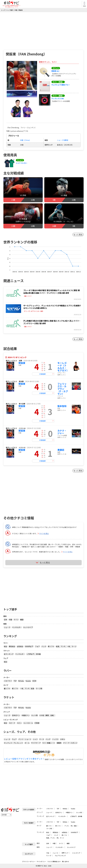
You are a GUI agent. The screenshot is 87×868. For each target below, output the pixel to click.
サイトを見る (44, 533)
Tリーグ (49, 856)
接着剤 (59, 743)
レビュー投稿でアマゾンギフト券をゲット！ (24, 759)
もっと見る (78, 235)
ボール (27, 743)
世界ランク (65, 853)
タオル (63, 739)
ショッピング (76, 853)
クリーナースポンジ (70, 743)
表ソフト (51, 646)
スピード (12, 723)
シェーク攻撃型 (63, 140)
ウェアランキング (60, 856)
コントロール (28, 723)
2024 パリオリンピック (17, 357)
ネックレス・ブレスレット (13, 743)
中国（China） (25, 140)
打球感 (37, 723)
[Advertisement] (43, 29)
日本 (6, 620)
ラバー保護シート (49, 743)
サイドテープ (36, 743)
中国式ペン (26, 715)
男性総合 (12, 646)
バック (44, 646)
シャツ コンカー (22, 163)
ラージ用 (39, 689)
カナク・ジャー (62, 432)
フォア (37, 646)
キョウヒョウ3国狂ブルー (61, 85)
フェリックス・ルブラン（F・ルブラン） (63, 389)
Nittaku (21, 681)
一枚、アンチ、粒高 (27, 689)
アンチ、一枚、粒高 (71, 826)
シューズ (7, 739)
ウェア (14, 739)
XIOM (34, 681)
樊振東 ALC (55, 71)
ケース (42, 739)
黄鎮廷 (61, 450)
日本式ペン (16, 715)
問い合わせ (65, 861)
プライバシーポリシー (29, 861)
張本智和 (62, 406)
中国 (10, 620)
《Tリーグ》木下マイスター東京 (33, 311)
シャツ (35, 739)
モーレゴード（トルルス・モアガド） (63, 367)
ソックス (55, 739)
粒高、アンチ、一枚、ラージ (66, 646)
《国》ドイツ (27, 296)
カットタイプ (28, 627)
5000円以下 (29, 646)
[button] (22, 79)
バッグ (48, 739)
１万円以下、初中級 (34, 654)
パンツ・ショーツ (25, 739)
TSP (15, 681)
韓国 (22, 620)
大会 (48, 853)
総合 (6, 646)
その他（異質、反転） (47, 715)
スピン (19, 723)
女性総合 (20, 646)
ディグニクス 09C (58, 99)
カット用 (34, 715)
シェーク (7, 627)
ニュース (55, 853)
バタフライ (8, 681)
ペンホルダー (17, 627)
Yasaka (28, 681)
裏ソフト (7, 689)
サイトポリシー (41, 861)
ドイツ (16, 620)
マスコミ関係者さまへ (54, 861)
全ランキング (9, 654)
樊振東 (22, 363)
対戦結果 (42, 374)
